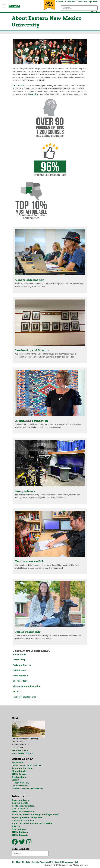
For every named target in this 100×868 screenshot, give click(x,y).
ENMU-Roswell (20, 670)
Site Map (16, 862)
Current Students (66, 2)
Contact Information (23, 806)
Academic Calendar (22, 768)
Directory (82, 2)
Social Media (19, 654)
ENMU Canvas (19, 774)
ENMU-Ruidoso (20, 676)
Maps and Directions (23, 753)
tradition (34, 94)
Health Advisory (20, 783)
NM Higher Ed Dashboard (62, 862)
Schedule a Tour (20, 750)
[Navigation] (4, 6)
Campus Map (19, 660)
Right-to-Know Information (26, 686)
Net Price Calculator (23, 820)
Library (16, 780)
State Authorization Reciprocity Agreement (36, 815)
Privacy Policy (19, 786)
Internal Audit (20, 829)
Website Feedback (40, 862)
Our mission (19, 86)
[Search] (79, 8)
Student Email (20, 777)
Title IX (17, 692)
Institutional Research (24, 697)
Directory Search (21, 800)
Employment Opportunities (26, 765)
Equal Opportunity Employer (27, 818)
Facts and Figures (22, 665)
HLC (76, 862)
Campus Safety (20, 803)
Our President (20, 681)
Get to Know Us (20, 809)
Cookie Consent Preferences (27, 789)
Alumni (21, 421)
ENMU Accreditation (23, 812)
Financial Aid (19, 771)
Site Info (26, 862)
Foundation (40, 421)
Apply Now (17, 762)
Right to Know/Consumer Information (32, 823)
